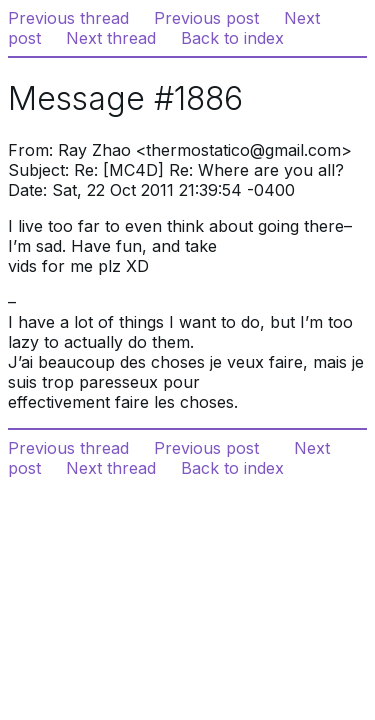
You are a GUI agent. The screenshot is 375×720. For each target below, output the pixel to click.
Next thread (111, 38)
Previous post (206, 18)
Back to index (232, 38)
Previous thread (68, 18)
